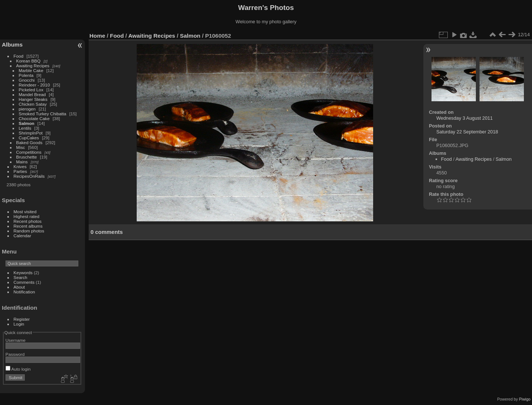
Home (97, 36)
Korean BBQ (28, 61)
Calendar (23, 236)
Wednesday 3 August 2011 (465, 118)
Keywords (23, 273)
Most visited (25, 212)
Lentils (25, 128)
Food (19, 56)
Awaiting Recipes (33, 66)
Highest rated (27, 216)
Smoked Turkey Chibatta (43, 114)
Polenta (26, 75)
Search (21, 277)
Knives (20, 166)
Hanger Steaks (33, 99)
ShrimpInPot (31, 133)
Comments (24, 282)
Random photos (29, 231)
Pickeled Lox (31, 90)
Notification (24, 292)
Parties (21, 171)
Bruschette (27, 157)
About (19, 287)
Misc (21, 147)
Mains (22, 162)
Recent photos (28, 221)
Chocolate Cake (34, 118)
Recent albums (28, 226)
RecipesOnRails (29, 176)
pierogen (27, 109)
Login (19, 324)
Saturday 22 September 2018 (467, 132)
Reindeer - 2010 (34, 85)
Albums (12, 45)
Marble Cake (31, 70)
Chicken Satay (33, 104)
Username (16, 340)
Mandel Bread (32, 94)
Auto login (18, 369)
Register (22, 319)
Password (15, 354)
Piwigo (525, 399)
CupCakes (29, 138)
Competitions (29, 152)
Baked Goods (29, 142)
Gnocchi (27, 80)
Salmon (27, 123)
